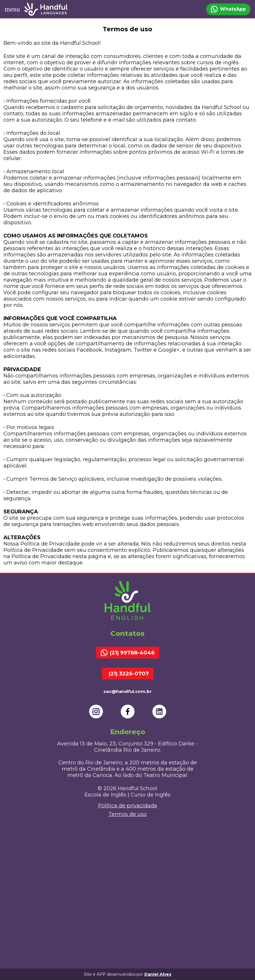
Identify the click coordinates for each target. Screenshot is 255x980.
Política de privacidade (128, 806)
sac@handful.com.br (128, 691)
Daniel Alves (158, 974)
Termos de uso (127, 814)
